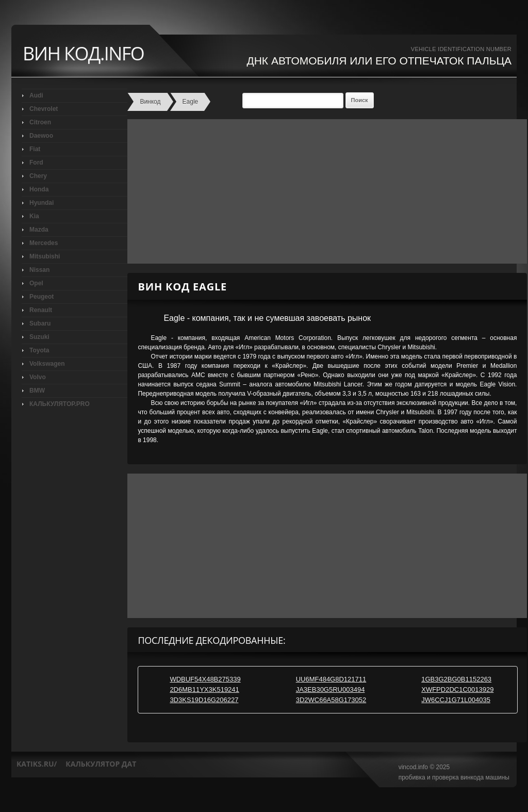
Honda (39, 189)
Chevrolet (44, 109)
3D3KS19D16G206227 (204, 700)
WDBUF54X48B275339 (205, 679)
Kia (34, 216)
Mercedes (44, 243)
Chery (38, 176)
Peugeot (42, 297)
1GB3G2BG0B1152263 (456, 679)
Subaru (40, 323)
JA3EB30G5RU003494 (331, 689)
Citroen (40, 122)
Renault (41, 310)
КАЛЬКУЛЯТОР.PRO (60, 404)
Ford (36, 163)
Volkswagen (47, 364)
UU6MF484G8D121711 (331, 679)
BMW (37, 391)
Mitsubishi (45, 256)
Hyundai (42, 203)
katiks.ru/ (37, 764)
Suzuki (39, 337)
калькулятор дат (101, 764)
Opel (36, 283)
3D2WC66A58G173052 (331, 700)
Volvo (38, 377)
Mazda (39, 230)
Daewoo (41, 136)
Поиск (360, 100)
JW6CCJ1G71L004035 (456, 700)
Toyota (39, 350)
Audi (36, 95)
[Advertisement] (325, 191)
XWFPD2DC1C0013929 (457, 689)
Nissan (39, 270)
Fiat (35, 149)
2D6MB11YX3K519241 (204, 689)
